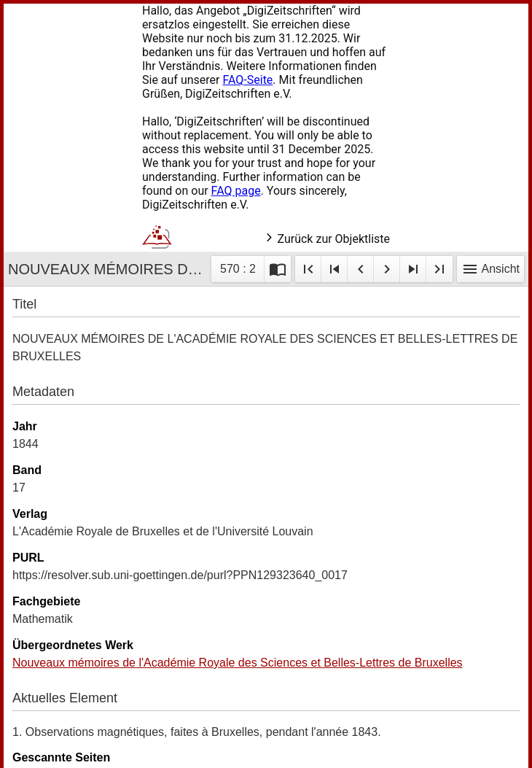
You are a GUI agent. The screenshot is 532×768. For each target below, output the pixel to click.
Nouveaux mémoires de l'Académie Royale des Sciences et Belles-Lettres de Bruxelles (238, 663)
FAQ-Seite (247, 80)
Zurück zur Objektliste (327, 239)
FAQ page (236, 191)
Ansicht (490, 269)
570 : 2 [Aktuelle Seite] (238, 269)
